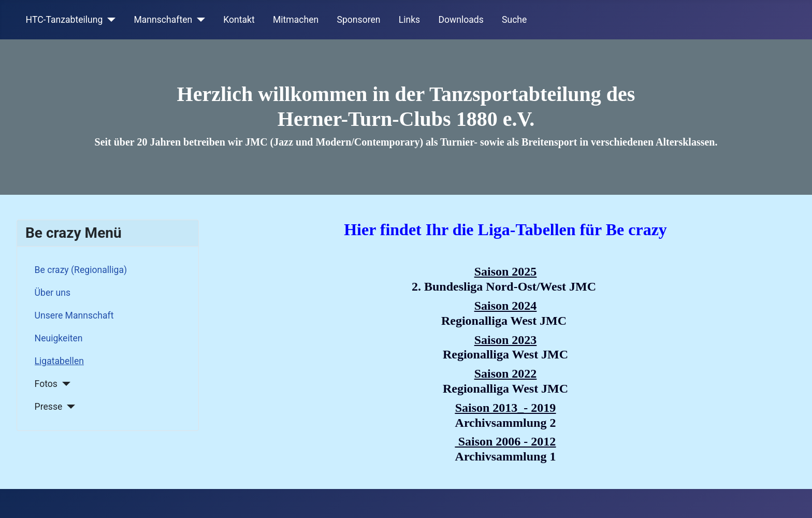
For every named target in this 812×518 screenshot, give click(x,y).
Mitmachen (296, 20)
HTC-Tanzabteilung (64, 20)
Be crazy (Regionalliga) (81, 270)
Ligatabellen (59, 361)
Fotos (46, 384)
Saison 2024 (506, 306)
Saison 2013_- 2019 (506, 408)
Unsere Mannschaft (74, 315)
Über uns (53, 293)
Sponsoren (359, 20)
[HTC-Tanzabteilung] (109, 20)
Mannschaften (163, 20)
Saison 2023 (506, 340)
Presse (49, 407)
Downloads (461, 20)
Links (409, 20)
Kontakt (239, 20)
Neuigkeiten (59, 338)
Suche (514, 20)
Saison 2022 (506, 373)
